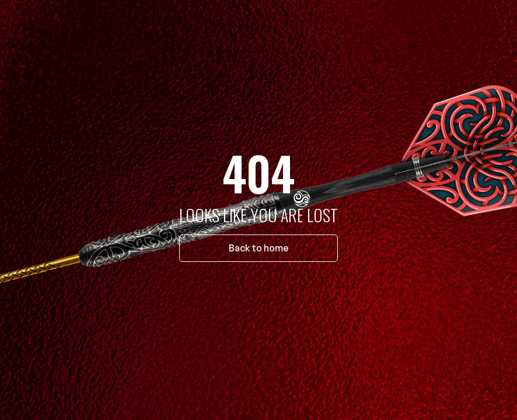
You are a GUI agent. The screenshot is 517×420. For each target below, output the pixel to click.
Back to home (258, 248)
